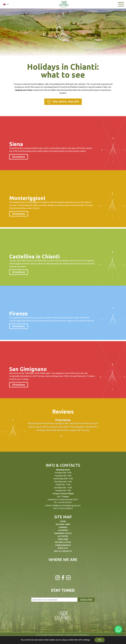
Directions (19, 157)
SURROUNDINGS (63, 545)
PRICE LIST (63, 548)
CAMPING (63, 527)
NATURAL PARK (63, 524)
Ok (100, 640)
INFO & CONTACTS (63, 551)
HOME (63, 521)
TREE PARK (63, 539)
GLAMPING (63, 530)
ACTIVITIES (63, 536)
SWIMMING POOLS (63, 533)
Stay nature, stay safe (63, 102)
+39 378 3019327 (65, 502)
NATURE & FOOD (63, 542)
